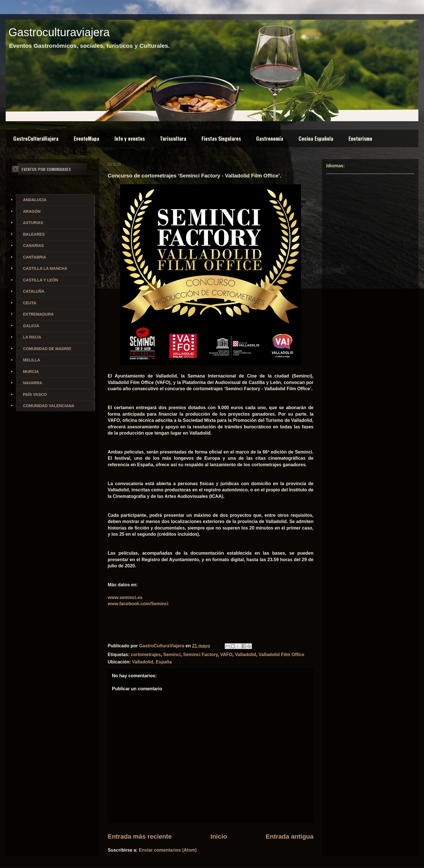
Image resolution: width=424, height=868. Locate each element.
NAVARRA (33, 383)
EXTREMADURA (38, 314)
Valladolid (245, 655)
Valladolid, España (152, 662)
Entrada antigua (290, 836)
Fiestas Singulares (221, 138)
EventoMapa (86, 138)
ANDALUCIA (35, 200)
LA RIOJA (32, 337)
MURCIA (31, 372)
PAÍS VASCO (35, 394)
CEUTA (30, 303)
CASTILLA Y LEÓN (40, 280)
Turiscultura (173, 138)
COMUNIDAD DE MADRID (47, 349)
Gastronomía (270, 138)
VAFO (226, 655)
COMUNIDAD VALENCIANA (49, 406)
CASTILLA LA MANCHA (45, 268)
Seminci (172, 655)
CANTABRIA (34, 257)
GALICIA (31, 326)
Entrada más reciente (140, 836)
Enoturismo (360, 138)
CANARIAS (33, 246)
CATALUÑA (34, 291)
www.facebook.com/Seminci (138, 604)
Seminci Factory (200, 655)
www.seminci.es (125, 597)
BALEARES (34, 234)
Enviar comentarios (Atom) (168, 850)
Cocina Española (316, 138)
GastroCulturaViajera (36, 138)
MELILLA (32, 360)
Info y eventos (130, 138)
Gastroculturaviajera (59, 32)
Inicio (219, 836)
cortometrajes (146, 655)
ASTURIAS (33, 223)
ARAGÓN (32, 211)
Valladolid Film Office (282, 655)
